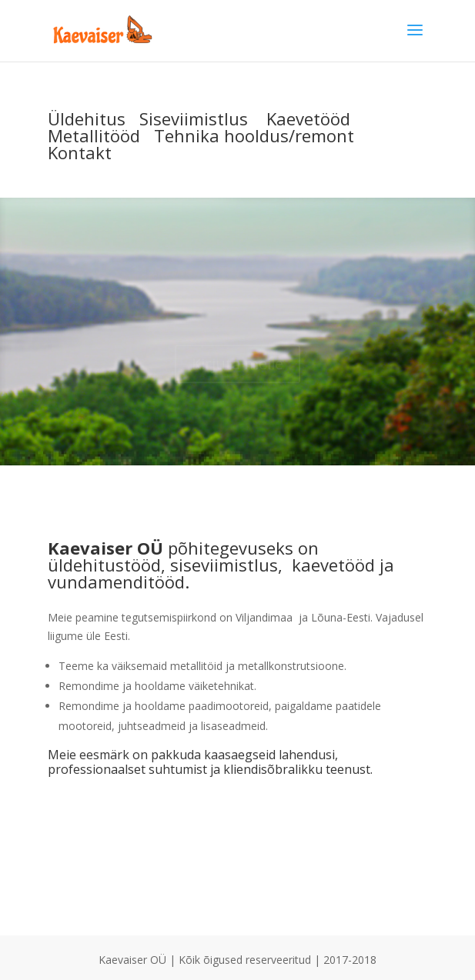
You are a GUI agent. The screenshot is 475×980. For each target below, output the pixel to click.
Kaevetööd (308, 118)
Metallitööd (94, 135)
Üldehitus (87, 118)
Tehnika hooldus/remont (254, 135)
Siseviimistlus (194, 118)
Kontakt (80, 152)
